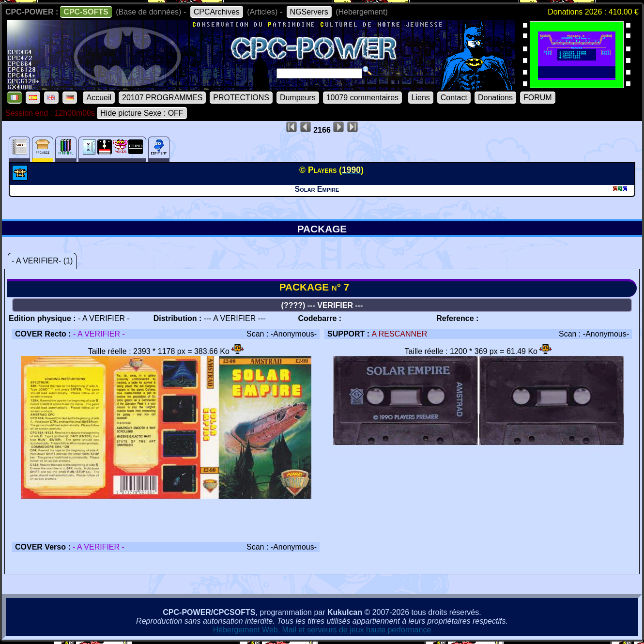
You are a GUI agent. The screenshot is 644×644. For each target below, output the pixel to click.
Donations (495, 98)
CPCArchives (217, 12)
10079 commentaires (362, 98)
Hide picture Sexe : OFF (142, 113)
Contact (454, 98)
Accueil (99, 98)
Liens (421, 98)
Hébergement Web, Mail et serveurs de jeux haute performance (322, 630)
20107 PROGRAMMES (162, 98)
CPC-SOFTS (86, 12)
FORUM (538, 98)
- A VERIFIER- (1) (42, 261)
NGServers (309, 12)
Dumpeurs (298, 98)
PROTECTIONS (241, 98)
